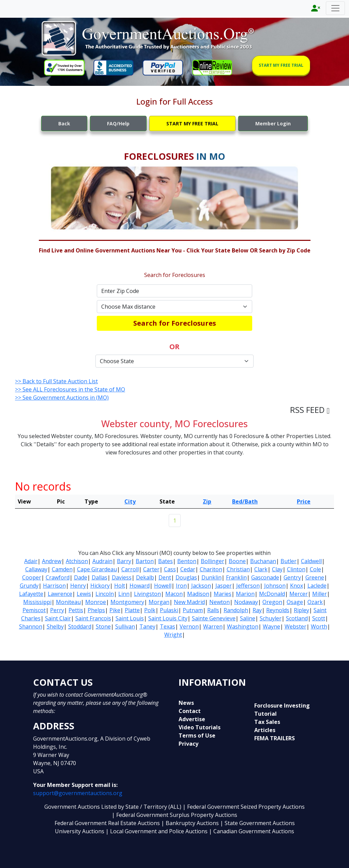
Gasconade (265, 577)
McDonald (272, 594)
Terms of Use (197, 735)
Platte (132, 610)
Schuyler (271, 618)
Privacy (188, 744)
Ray (257, 610)
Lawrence (60, 594)
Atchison (77, 561)
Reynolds (278, 610)
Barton (145, 561)
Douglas (186, 577)
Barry (124, 561)
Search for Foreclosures (175, 323)
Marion (245, 594)
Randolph (236, 610)
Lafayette (31, 594)
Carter (151, 569)
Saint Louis (130, 618)
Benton (187, 561)
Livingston (147, 594)
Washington (243, 626)
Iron (181, 586)
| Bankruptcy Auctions (191, 823)
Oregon (272, 602)
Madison (198, 594)
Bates (165, 561)
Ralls (213, 610)
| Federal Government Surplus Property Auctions (174, 815)
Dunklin (211, 577)
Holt (120, 586)
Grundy (29, 586)
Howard (140, 586)
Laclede (317, 586)
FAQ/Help (118, 123)
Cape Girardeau (97, 569)
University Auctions (80, 831)
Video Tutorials (200, 727)
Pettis (76, 610)
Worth (319, 626)
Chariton (211, 569)
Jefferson (248, 586)
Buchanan (263, 561)
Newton (219, 602)
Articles (265, 730)
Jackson (201, 586)
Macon (174, 594)
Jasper (224, 586)
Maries (223, 594)
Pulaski (169, 610)
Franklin (236, 577)
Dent (165, 577)
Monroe (96, 602)
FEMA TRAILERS (275, 738)
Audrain (102, 561)
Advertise (192, 719)
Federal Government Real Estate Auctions (107, 823)
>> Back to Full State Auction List (56, 381)
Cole (315, 569)
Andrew (52, 561)
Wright (173, 635)
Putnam (193, 610)
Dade (81, 577)
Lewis (84, 594)
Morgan (159, 602)
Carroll (130, 569)
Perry (57, 610)
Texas (168, 626)
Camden (62, 569)
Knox (297, 586)
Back (64, 123)
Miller (320, 594)
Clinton (296, 569)
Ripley (301, 610)
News (186, 703)
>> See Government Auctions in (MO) (62, 398)
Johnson (275, 586)
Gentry (292, 577)
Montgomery (127, 602)
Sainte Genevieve (214, 618)
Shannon (31, 626)
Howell (163, 586)
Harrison (54, 586)
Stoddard (80, 626)
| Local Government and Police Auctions (157, 831)
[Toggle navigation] (335, 8)
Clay (277, 569)
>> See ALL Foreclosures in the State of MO (70, 389)
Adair (31, 561)
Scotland (297, 618)
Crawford (58, 577)
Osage (295, 602)
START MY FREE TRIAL (281, 65)
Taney (147, 626)
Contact (190, 711)
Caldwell (311, 561)
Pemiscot (34, 610)
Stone (103, 626)
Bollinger (213, 561)
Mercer (299, 594)
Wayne (271, 626)
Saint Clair (58, 618)
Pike (115, 610)
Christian (238, 569)
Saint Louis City (168, 618)
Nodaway (246, 602)
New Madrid (189, 602)
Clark (261, 569)
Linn (124, 594)
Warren (213, 626)
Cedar (188, 569)
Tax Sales (267, 722)
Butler (289, 561)
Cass (170, 569)
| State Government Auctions (257, 823)
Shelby (55, 626)
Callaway (36, 569)
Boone (237, 561)
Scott (319, 618)
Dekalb (145, 577)
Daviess (122, 577)
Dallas (100, 577)
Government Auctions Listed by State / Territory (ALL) (113, 807)
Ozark (315, 602)
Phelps (96, 610)
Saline (248, 618)
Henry (78, 586)
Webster (295, 626)
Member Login (273, 123)
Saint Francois (93, 618)
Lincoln (105, 594)
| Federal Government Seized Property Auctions (244, 807)
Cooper (32, 577)
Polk (150, 610)
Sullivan (125, 626)
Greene (315, 577)
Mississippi (37, 602)
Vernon (189, 626)
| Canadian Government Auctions (252, 831)
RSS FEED (310, 410)
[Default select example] (174, 307)
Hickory (100, 586)
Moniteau (68, 602)
